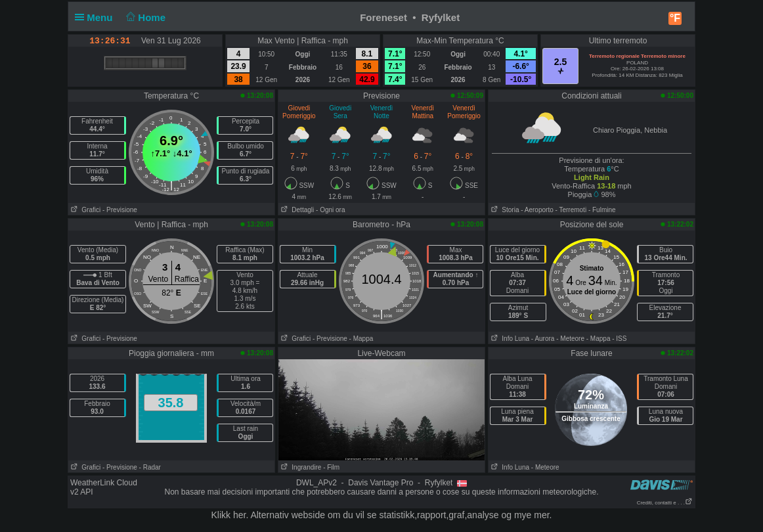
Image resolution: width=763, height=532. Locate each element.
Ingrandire (300, 467)
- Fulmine (602, 210)
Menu (97, 17)
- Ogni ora (330, 210)
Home (145, 17)
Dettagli (296, 210)
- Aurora (543, 339)
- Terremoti (571, 210)
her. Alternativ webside (279, 515)
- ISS (619, 339)
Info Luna (509, 339)
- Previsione (120, 210)
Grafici (84, 210)
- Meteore (570, 339)
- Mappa (361, 339)
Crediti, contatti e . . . (665, 503)
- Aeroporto (537, 210)
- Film (331, 467)
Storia (504, 210)
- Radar (150, 467)
